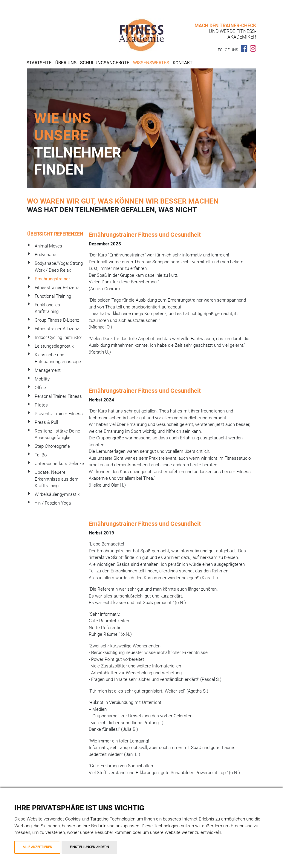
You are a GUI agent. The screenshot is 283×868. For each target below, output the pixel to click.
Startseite (39, 63)
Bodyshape (45, 255)
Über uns (66, 63)
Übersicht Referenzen (55, 234)
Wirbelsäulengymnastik (57, 494)
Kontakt (183, 63)
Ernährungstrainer (52, 279)
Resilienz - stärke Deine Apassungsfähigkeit (57, 434)
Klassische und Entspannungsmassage (58, 358)
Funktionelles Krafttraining (47, 308)
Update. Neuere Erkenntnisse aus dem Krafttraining (56, 479)
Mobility (42, 379)
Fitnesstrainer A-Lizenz (57, 329)
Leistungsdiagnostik (54, 346)
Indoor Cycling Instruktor (58, 337)
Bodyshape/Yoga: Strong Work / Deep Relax (59, 267)
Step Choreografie (52, 446)
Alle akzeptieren (38, 847)
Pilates (41, 405)
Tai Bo (41, 455)
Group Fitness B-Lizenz (57, 320)
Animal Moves (48, 246)
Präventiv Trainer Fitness (59, 414)
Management (48, 370)
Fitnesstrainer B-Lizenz (57, 288)
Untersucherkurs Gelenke (59, 464)
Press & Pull (46, 422)
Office (40, 388)
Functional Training (53, 296)
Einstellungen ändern (90, 847)
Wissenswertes (151, 63)
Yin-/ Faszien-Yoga (53, 503)
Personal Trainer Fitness (58, 396)
